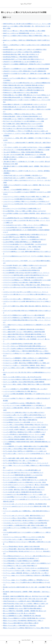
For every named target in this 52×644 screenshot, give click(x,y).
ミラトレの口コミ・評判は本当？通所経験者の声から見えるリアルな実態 (23, 437)
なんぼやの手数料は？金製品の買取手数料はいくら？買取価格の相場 (22, 242)
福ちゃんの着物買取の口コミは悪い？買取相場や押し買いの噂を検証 (22, 616)
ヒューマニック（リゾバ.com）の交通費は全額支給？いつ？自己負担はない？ (25, 405)
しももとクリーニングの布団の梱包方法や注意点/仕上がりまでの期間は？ (23, 199)
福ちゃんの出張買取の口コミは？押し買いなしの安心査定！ (20, 613)
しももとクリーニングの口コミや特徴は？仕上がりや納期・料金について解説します (26, 197)
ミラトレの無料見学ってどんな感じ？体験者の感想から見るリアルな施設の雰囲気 (26, 446)
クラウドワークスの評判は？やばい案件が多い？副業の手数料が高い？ (23, 282)
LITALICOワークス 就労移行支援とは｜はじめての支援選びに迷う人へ (22, 62)
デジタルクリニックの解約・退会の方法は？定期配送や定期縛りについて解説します (26, 363)
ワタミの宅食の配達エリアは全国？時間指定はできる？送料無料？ (21, 561)
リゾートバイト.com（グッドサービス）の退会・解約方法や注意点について (24, 516)
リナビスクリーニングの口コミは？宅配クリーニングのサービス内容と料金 (24, 537)
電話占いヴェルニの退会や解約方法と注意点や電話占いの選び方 (21, 623)
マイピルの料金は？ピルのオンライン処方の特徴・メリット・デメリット (23, 422)
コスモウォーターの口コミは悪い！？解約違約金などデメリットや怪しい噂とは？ (26, 299)
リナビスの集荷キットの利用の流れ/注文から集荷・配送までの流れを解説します (25, 525)
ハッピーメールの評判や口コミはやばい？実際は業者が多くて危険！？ (23, 403)
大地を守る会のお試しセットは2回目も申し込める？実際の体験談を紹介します (25, 601)
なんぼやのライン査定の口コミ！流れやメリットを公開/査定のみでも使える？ (25, 239)
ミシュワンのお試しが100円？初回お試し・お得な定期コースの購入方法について (25, 430)
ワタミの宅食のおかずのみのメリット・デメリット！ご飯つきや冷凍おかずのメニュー (27, 556)
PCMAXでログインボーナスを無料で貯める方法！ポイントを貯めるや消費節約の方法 (27, 83)
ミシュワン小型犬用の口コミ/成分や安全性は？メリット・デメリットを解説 (24, 434)
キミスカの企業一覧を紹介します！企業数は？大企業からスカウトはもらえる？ (25, 265)
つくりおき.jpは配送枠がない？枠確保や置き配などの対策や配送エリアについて (25, 235)
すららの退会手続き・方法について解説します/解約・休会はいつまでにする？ (25, 211)
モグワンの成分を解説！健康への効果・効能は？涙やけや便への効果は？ (23, 458)
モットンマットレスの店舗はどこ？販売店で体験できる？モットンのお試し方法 (25, 480)
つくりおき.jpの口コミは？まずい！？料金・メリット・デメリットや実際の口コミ (26, 225)
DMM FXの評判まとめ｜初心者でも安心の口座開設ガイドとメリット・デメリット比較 (27, 24)
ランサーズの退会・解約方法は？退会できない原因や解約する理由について (24, 490)
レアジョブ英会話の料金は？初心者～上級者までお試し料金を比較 (21, 547)
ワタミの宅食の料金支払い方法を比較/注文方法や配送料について (21, 558)
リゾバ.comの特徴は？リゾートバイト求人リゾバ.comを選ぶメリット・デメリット (26, 497)
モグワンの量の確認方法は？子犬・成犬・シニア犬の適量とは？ (21, 461)
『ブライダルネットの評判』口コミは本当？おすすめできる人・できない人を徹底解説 (27, 147)
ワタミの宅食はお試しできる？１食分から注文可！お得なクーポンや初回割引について (27, 563)
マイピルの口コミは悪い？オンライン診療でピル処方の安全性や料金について (24, 415)
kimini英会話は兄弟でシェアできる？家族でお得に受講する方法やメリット (24, 59)
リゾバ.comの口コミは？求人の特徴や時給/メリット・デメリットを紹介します (25, 494)
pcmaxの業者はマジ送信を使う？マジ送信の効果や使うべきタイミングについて (25, 104)
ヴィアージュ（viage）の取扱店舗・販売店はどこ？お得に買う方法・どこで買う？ (26, 573)
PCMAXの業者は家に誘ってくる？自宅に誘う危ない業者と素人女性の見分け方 (25, 107)
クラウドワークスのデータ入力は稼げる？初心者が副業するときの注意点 (23, 278)
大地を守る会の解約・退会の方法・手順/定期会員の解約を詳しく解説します (24, 606)
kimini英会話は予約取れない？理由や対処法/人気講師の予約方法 (21, 57)
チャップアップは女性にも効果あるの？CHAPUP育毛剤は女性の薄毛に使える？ (25, 349)
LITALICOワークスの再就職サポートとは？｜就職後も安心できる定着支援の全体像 (26, 69)
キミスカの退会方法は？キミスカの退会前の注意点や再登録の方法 (21, 270)
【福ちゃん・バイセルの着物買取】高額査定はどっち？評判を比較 (21, 190)
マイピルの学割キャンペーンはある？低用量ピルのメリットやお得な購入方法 (24, 417)
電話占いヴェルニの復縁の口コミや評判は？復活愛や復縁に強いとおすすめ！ (24, 618)
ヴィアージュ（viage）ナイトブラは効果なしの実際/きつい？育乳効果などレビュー (26, 580)
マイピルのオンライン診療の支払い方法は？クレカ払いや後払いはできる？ (24, 413)
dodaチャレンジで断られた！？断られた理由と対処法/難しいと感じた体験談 (24, 31)
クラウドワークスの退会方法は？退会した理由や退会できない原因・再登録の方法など (27, 285)
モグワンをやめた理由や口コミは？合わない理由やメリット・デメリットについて (26, 463)
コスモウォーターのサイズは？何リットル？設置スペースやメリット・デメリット (26, 292)
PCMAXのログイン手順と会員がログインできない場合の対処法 (21, 93)
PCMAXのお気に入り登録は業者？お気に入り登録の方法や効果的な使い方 (24, 88)
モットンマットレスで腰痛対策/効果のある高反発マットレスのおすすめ (23, 475)
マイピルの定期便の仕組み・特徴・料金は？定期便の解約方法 (20, 420)
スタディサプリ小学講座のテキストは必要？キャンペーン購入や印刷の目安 (24, 315)
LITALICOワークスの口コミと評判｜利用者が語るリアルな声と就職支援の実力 (25, 71)
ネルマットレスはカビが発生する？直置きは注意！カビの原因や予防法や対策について (27, 379)
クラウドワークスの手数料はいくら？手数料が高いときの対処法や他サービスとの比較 (27, 280)
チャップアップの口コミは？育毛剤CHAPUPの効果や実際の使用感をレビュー (25, 346)
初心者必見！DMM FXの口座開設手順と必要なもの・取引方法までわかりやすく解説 (26, 596)
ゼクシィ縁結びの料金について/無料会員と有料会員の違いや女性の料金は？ (24, 329)
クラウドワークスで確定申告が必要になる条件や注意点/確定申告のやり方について (26, 275)
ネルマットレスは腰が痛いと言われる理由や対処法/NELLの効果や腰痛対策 (24, 382)
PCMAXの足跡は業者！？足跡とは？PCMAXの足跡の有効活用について (23, 116)
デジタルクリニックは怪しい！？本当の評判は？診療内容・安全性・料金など (24, 365)
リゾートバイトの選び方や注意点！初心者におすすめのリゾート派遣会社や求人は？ (26, 520)
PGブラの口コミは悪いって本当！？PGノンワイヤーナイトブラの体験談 (23, 126)
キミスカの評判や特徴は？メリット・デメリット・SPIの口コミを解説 (22, 268)
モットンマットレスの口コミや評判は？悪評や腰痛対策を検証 (20, 477)
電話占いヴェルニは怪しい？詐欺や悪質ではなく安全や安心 (20, 625)
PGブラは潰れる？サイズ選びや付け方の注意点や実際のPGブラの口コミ (23, 129)
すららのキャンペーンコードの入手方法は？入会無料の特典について (22, 209)
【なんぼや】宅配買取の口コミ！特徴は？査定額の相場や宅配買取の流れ (23, 152)
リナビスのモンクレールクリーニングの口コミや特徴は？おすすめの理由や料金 (25, 523)
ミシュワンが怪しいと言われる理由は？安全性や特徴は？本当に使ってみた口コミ (26, 425)
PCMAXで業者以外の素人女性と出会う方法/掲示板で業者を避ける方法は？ (24, 85)
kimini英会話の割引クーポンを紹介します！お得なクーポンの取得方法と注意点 (25, 50)
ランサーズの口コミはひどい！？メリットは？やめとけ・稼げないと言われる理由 (26, 485)
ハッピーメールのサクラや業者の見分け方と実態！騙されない (20, 391)
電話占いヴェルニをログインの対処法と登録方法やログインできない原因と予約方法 (26, 628)
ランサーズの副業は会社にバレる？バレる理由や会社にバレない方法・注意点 (24, 482)
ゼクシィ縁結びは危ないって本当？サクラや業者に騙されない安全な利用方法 (24, 337)
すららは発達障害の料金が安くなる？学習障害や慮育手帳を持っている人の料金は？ (26, 218)
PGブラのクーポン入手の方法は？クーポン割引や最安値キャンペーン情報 (23, 121)
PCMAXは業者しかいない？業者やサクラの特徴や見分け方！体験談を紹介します (25, 119)
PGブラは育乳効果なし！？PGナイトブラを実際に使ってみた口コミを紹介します (26, 131)
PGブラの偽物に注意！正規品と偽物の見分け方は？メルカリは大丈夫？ (23, 124)
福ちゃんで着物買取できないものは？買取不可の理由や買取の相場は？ (23, 608)
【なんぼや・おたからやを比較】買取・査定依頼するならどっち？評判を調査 (24, 155)
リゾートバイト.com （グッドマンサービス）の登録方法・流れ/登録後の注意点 (25, 504)
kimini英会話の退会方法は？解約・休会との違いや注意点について (21, 54)
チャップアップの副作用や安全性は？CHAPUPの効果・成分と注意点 (22, 344)
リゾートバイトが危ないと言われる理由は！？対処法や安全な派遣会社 (23, 518)
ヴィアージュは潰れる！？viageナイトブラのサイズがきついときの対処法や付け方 (26, 568)
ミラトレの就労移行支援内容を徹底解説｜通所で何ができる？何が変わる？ (24, 439)
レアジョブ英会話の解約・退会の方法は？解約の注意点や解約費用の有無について (26, 549)
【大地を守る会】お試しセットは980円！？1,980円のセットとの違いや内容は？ (25, 178)
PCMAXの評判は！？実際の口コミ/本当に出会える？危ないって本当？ (23, 114)
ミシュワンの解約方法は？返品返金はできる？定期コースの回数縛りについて (24, 432)
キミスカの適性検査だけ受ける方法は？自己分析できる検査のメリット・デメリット (26, 273)
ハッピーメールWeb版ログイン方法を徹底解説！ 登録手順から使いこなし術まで (25, 389)
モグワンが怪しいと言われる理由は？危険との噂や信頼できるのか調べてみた (24, 449)
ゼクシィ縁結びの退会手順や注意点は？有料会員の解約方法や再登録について (24, 334)
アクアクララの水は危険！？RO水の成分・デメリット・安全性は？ (22, 249)
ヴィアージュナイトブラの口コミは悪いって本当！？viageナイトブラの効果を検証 (26, 571)
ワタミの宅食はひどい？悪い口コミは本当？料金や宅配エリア (20, 566)
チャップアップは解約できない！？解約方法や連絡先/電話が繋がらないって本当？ (26, 351)
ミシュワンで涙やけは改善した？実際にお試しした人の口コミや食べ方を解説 (24, 427)
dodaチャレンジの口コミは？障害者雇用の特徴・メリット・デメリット (23, 33)
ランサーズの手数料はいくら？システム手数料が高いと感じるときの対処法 (24, 487)
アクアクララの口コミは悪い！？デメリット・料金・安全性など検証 (22, 247)
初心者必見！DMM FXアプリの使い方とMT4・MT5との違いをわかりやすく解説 (25, 599)
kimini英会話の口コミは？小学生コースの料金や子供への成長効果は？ (22, 52)
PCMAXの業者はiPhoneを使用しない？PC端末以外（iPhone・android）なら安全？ (26, 97)
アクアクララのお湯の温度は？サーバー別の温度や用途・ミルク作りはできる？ (25, 244)
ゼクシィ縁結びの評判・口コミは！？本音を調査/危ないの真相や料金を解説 (24, 332)
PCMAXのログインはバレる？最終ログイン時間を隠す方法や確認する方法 (24, 90)
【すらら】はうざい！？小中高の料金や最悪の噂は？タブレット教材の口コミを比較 (26, 150)
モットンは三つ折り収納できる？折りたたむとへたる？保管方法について (23, 473)
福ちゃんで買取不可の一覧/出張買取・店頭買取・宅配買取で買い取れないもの (25, 611)
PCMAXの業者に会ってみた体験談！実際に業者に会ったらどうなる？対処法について (27, 95)
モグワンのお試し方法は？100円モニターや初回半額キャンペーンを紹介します (25, 451)
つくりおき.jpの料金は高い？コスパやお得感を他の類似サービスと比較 (23, 227)
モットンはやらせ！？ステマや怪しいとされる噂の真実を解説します (22, 470)
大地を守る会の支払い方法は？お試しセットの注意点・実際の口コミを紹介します (26, 604)
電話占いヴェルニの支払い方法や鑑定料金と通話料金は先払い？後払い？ (23, 621)
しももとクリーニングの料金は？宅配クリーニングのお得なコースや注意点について (26, 201)
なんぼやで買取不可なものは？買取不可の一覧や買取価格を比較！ (21, 237)
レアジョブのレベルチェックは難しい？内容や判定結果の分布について (23, 539)
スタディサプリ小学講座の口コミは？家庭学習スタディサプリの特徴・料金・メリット (27, 318)
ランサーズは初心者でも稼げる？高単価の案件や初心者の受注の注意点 (23, 492)
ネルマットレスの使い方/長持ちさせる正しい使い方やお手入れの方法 (22, 377)
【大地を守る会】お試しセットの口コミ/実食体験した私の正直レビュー (23, 175)
